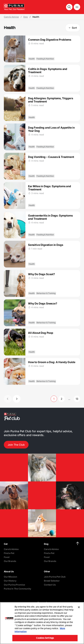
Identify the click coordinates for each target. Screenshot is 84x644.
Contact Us (50, 585)
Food (7, 557)
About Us (9, 571)
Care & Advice (11, 17)
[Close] (79, 607)
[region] (42, 623)
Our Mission (10, 577)
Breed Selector (52, 581)
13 (77, 399)
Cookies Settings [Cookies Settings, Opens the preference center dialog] (45, 638)
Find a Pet (9, 553)
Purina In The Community (17, 589)
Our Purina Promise (14, 585)
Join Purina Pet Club (55, 577)
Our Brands (10, 561)
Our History (10, 581)
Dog (26, 17)
